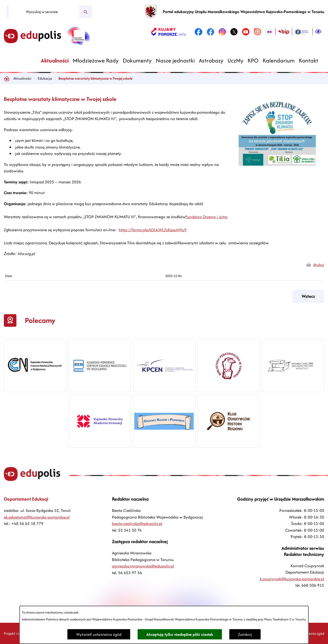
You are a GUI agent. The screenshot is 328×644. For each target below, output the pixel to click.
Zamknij (245, 634)
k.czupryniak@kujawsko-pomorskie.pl (292, 579)
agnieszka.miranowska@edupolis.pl (143, 566)
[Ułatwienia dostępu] (318, 32)
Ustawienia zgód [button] (311, 633)
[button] (278, 170)
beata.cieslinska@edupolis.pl (137, 524)
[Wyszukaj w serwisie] (44, 12)
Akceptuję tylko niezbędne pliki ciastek (180, 634)
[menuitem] (55, 61)
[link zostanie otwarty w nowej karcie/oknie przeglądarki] (168, 32)
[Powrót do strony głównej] (7, 79)
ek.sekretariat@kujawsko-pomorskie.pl (37, 517)
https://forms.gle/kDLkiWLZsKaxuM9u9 (153, 230)
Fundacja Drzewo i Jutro (207, 217)
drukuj (319, 265)
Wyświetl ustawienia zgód (99, 634)
